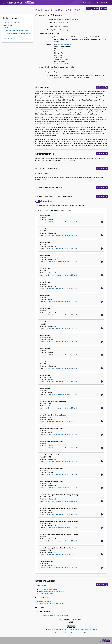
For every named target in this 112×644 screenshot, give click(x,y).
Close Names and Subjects (56, 581)
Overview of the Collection (11, 22)
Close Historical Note (51, 88)
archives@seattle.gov (61, 64)
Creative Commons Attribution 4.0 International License (80, 629)
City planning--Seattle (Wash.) (48, 589)
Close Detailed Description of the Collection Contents (4, 31)
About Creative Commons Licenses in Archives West (71, 633)
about (85, 3)
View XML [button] (95, 8)
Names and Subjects (9, 39)
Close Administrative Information (61, 188)
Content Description (9, 28)
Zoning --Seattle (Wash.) (46, 594)
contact (94, 3)
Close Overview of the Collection (62, 15)
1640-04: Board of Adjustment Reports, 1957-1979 (61, 222)
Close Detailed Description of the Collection (72, 197)
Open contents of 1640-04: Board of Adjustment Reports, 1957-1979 (5, 34)
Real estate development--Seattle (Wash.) (52, 591)
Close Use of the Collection (56, 169)
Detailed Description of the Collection (17, 31)
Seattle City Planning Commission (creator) (56, 616)
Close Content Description (56, 154)
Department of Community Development (51, 604)
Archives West (14, 3)
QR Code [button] (104, 8)
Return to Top (102, 87)
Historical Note (7, 25)
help (102, 3)
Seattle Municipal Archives (62, 45)
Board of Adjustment (45, 602)
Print (89, 8)
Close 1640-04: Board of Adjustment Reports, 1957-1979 (76, 211)
